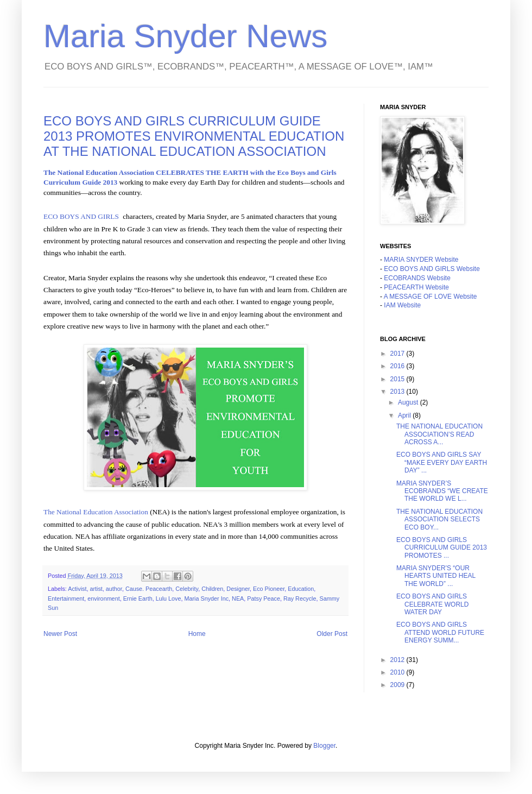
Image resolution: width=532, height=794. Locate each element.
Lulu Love (169, 598)
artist (96, 589)
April (405, 415)
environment (103, 598)
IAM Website (402, 305)
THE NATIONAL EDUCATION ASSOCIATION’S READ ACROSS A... (439, 434)
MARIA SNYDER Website (421, 260)
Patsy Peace (264, 598)
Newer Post (60, 634)
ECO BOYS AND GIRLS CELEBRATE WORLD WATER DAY (432, 604)
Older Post (332, 634)
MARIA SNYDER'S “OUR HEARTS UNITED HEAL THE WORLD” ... (436, 576)
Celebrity (187, 589)
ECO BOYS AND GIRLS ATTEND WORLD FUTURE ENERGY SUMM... (440, 632)
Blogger (324, 746)
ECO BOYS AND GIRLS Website (432, 269)
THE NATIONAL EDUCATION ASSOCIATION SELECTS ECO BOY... (439, 519)
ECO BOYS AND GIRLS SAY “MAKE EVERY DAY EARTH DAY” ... (442, 462)
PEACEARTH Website (416, 287)
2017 (398, 354)
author (114, 589)
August (409, 402)
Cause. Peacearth (149, 589)
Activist (77, 589)
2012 (398, 660)
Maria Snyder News (186, 36)
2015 (398, 379)
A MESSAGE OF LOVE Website (430, 297)
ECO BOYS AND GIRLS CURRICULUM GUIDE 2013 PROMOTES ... (442, 548)
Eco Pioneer (269, 589)
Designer (238, 589)
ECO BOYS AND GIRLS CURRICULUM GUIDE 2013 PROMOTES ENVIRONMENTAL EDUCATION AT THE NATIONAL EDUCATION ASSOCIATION (194, 136)
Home (197, 634)
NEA (238, 598)
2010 (398, 672)
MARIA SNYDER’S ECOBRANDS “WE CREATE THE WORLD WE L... (442, 491)
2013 (398, 392)
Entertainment (66, 598)
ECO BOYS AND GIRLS (81, 216)
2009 (398, 685)
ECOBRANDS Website (417, 278)
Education (301, 589)
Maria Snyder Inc (206, 598)
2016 (398, 366)
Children (212, 589)
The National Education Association (96, 512)
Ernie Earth (138, 598)
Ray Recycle (300, 598)
